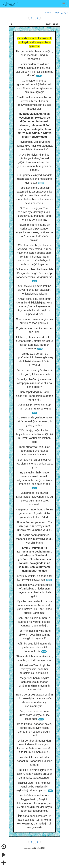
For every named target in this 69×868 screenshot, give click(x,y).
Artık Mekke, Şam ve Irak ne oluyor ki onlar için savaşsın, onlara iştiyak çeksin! (34, 290)
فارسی (64, 13)
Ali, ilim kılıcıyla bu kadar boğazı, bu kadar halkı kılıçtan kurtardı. (34, 761)
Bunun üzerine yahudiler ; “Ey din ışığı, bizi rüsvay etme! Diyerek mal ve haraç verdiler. (34, 526)
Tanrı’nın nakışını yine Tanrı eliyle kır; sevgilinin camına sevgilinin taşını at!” (34, 635)
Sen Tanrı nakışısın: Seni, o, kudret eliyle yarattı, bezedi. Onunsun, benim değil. (34, 622)
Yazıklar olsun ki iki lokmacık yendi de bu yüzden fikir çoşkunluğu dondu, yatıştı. (34, 786)
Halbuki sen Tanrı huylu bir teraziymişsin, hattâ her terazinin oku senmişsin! (34, 669)
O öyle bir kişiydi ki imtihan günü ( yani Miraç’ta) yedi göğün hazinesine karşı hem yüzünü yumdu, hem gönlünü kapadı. (35, 162)
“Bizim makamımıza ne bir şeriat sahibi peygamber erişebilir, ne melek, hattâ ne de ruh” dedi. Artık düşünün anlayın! (35, 232)
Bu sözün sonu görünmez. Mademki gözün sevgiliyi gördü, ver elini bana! (34, 539)
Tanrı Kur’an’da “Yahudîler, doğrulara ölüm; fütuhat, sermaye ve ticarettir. (34, 451)
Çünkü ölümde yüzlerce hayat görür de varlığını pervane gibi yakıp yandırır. (34, 421)
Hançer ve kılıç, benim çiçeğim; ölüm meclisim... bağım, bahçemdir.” (35, 55)
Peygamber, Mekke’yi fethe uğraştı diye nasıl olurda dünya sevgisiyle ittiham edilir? (34, 146)
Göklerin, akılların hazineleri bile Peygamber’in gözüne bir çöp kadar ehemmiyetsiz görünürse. (34, 273)
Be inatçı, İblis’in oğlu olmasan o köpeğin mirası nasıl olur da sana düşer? (34, 383)
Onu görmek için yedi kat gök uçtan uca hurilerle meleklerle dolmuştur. (34, 179)
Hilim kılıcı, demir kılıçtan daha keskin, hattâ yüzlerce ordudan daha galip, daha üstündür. (34, 774)
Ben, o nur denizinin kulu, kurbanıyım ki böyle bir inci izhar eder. (34, 715)
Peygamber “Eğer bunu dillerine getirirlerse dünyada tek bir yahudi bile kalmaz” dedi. (34, 513)
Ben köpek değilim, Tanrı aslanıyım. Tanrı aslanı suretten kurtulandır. (34, 396)
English (48, 12)
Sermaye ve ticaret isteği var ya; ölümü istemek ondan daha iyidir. (34, 464)
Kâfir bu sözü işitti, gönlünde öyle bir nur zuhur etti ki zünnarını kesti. (34, 647)
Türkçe (56, 12)
